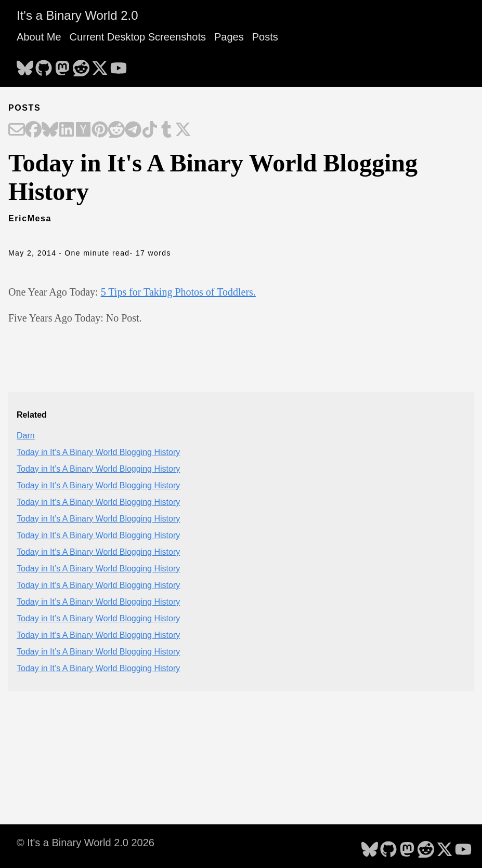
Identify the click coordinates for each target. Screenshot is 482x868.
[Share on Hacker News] (83, 130)
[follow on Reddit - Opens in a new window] (81, 65)
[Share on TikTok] (150, 130)
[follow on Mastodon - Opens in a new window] (62, 65)
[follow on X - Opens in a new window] (100, 65)
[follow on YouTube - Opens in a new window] (119, 65)
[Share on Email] (17, 130)
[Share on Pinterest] (100, 130)
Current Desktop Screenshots (138, 37)
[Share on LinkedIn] (67, 130)
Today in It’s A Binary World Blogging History (98, 452)
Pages (229, 37)
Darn (26, 436)
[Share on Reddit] (116, 130)
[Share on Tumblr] (166, 130)
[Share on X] (183, 130)
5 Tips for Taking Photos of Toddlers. (178, 292)
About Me (39, 37)
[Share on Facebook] (33, 130)
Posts (265, 37)
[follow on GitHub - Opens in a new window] (44, 65)
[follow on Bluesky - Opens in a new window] (25, 65)
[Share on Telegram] (133, 130)
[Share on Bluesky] (50, 130)
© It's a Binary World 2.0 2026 (86, 843)
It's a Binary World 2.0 (77, 15)
